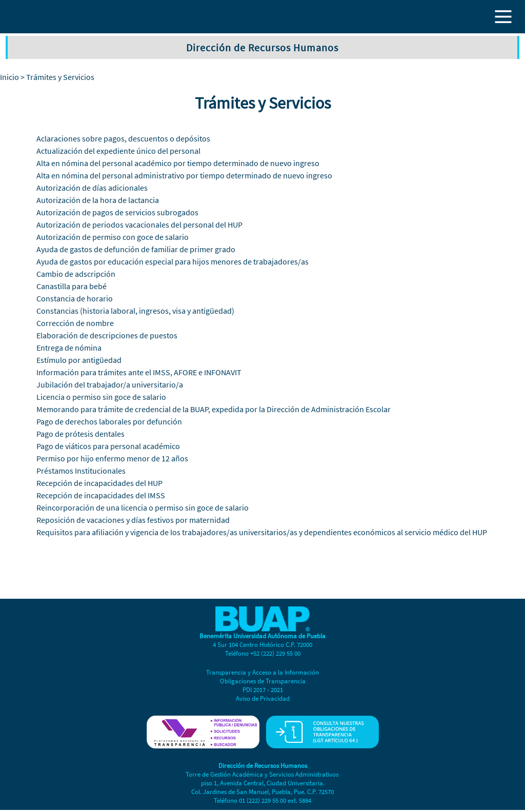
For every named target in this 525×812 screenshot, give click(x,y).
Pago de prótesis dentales (80, 434)
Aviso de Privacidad (263, 698)
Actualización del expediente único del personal (118, 151)
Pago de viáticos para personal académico (108, 446)
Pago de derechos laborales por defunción (109, 421)
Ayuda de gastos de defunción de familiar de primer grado (136, 249)
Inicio (9, 77)
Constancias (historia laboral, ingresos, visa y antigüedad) (135, 311)
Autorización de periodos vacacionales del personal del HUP (139, 225)
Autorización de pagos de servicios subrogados (117, 212)
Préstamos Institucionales (81, 471)
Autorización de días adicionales (92, 188)
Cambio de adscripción (76, 274)
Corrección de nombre (75, 323)
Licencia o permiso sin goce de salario (101, 397)
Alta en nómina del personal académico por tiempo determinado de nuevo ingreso (178, 163)
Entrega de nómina (69, 348)
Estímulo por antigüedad (79, 360)
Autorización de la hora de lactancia (98, 200)
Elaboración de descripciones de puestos (107, 335)
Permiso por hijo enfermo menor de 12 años (112, 458)
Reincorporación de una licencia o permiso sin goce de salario (143, 507)
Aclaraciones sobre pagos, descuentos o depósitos (123, 138)
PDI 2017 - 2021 (263, 690)
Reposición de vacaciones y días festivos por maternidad (133, 520)
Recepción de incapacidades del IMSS (101, 495)
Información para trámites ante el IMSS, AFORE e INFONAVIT (139, 372)
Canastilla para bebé (72, 286)
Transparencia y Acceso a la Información (262, 672)
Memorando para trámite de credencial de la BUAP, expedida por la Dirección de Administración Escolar (214, 409)
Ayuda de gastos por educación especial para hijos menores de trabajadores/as (173, 261)
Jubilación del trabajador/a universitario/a (110, 384)
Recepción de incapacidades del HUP (99, 483)
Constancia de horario (75, 298)
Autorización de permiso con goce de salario (113, 237)
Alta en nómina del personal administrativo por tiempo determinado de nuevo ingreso (184, 175)
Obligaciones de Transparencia (263, 681)
